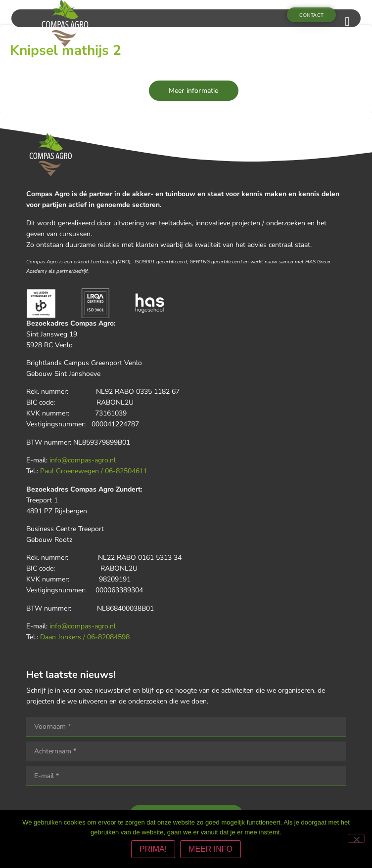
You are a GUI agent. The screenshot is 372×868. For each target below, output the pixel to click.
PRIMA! (153, 849)
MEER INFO (210, 849)
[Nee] (356, 838)
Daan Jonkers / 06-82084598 (85, 637)
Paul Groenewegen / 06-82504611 (94, 471)
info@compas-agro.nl (83, 460)
